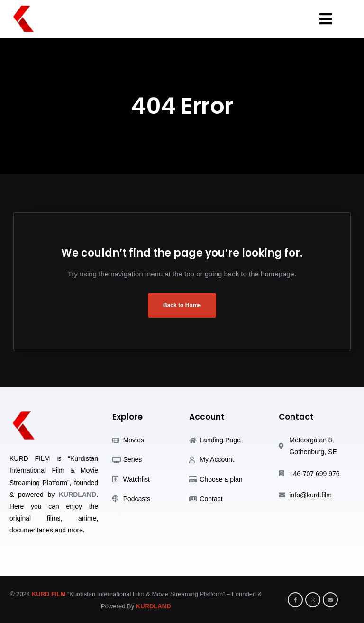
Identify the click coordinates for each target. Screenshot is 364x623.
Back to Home (182, 305)
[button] (324, 19)
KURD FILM (49, 594)
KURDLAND (77, 495)
